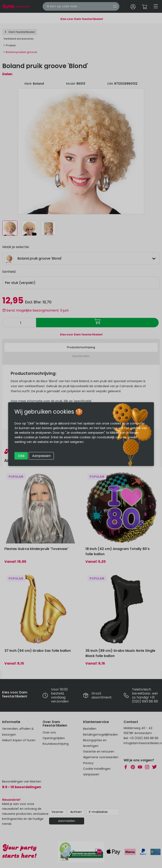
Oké (21, 456)
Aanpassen (41, 456)
